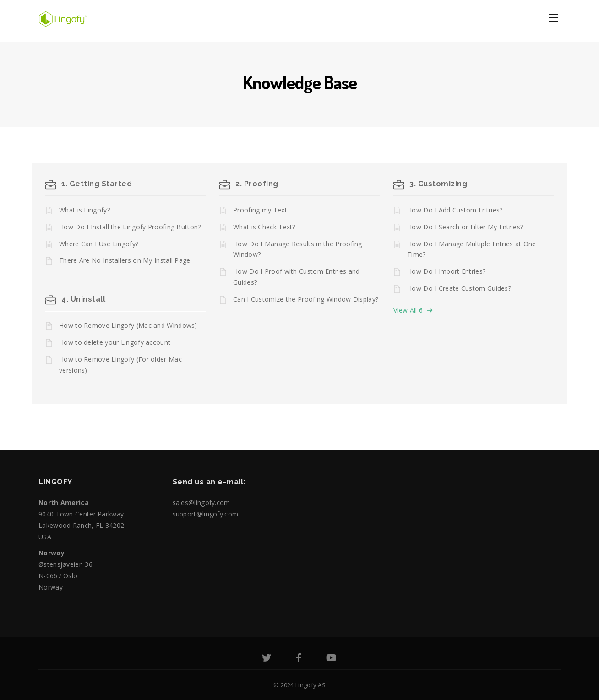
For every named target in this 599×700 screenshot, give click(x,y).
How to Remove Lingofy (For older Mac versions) (120, 365)
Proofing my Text (260, 210)
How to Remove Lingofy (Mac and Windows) (128, 325)
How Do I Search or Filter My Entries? (465, 227)
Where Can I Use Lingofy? (99, 244)
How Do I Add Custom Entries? (455, 210)
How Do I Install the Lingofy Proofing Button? (130, 227)
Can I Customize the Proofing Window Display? (306, 299)
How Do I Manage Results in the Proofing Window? (298, 249)
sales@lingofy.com (201, 502)
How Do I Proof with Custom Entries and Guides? (296, 277)
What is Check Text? (264, 227)
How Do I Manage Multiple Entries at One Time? (472, 249)
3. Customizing (438, 184)
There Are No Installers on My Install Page (125, 260)
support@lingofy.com (206, 514)
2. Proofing (257, 184)
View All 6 (413, 310)
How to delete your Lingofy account (115, 342)
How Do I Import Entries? (446, 271)
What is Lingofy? (84, 210)
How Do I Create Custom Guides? (459, 288)
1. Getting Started (97, 184)
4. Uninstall (83, 299)
